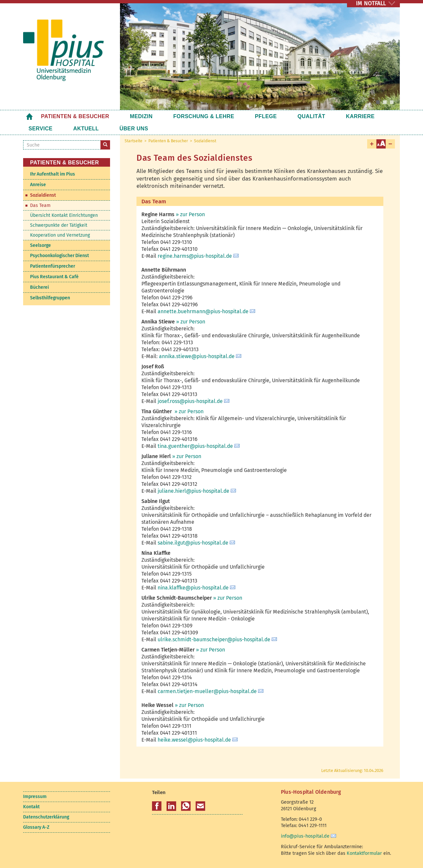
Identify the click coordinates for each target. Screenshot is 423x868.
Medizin (131, 116)
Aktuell (41, 129)
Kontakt (31, 807)
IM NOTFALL (371, 3)
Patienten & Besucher (75, 116)
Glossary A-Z (36, 827)
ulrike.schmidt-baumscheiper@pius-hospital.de (214, 639)
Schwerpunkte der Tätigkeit (59, 225)
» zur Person (190, 214)
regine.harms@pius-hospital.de (195, 256)
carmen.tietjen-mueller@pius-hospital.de (207, 691)
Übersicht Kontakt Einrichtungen (64, 215)
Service (347, 116)
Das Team (40, 205)
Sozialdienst (205, 141)
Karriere (310, 116)
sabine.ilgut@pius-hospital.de (193, 543)
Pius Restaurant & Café (54, 277)
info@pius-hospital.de (305, 836)
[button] (157, 806)
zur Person (191, 411)
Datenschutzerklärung (46, 817)
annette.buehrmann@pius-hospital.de (203, 311)
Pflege (236, 116)
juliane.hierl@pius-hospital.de (193, 491)
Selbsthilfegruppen (50, 298)
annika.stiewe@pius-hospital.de (197, 356)
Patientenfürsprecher (53, 266)
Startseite (29, 116)
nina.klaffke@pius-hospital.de (193, 588)
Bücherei (39, 287)
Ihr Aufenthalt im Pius (53, 174)
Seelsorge (40, 245)
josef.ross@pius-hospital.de (190, 401)
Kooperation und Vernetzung (60, 235)
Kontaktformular (364, 853)
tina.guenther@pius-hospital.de (195, 446)
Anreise (38, 185)
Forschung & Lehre (184, 116)
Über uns (79, 129)
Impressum (35, 797)
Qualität (272, 116)
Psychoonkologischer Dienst (59, 256)
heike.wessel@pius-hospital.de (194, 740)
